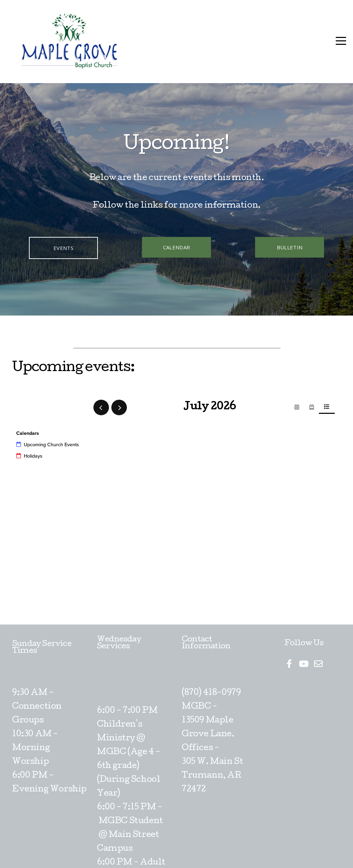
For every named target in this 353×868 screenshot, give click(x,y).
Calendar (176, 247)
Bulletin (290, 247)
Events (63, 248)
